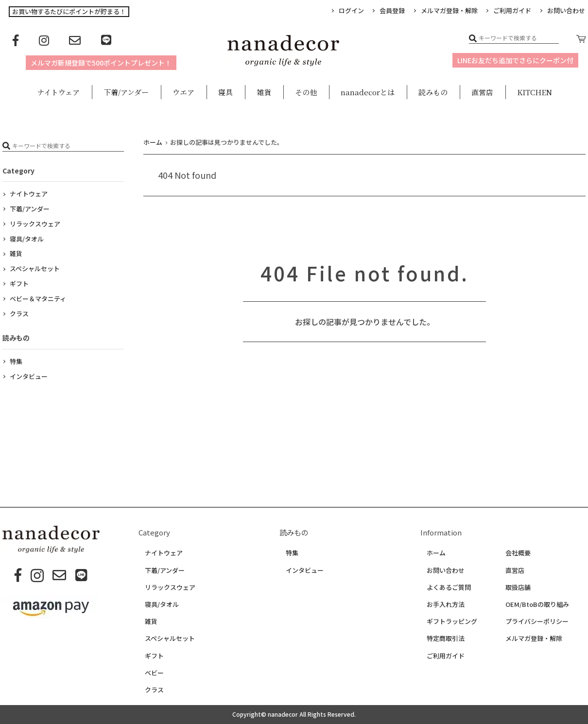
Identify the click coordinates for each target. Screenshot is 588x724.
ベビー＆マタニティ (38, 299)
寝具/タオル (27, 239)
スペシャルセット (35, 268)
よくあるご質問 (449, 587)
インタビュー (29, 376)
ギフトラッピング (452, 621)
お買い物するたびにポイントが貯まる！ (69, 12)
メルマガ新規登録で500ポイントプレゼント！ (101, 63)
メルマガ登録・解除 (449, 10)
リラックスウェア (35, 224)
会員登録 (392, 10)
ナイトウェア (29, 194)
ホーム (436, 553)
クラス (19, 314)
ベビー (154, 673)
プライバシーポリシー (537, 621)
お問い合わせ (446, 570)
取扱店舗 (518, 587)
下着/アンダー (30, 209)
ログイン (351, 10)
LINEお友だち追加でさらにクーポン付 (515, 60)
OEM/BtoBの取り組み (537, 604)
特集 (16, 361)
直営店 (515, 570)
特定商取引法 (446, 638)
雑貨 (16, 253)
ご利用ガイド (512, 10)
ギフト (19, 284)
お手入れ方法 (446, 604)
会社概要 (518, 553)
